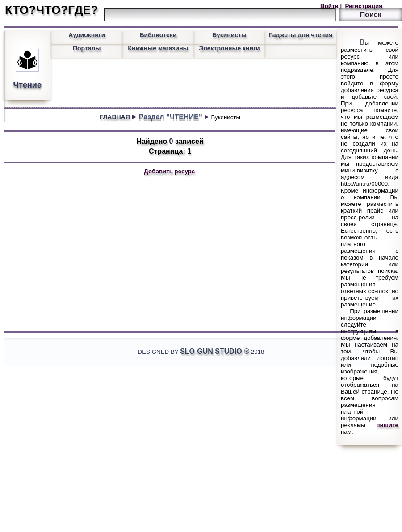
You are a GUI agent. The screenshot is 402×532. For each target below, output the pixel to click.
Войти (330, 6)
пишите (388, 425)
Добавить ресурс (169, 171)
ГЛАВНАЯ (115, 117)
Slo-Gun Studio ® (215, 351)
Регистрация (363, 6)
